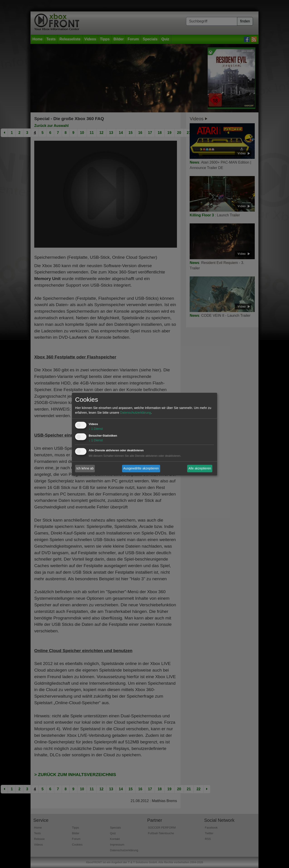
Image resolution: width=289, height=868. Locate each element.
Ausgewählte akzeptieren (141, 468)
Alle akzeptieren (200, 468)
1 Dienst (96, 429)
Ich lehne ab (85, 468)
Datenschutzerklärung (135, 413)
